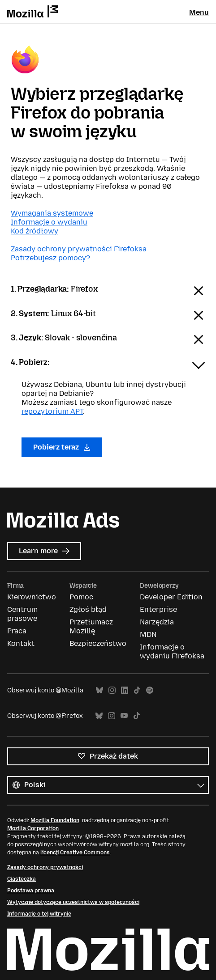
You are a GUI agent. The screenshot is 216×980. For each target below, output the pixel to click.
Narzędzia (157, 622)
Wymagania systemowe (52, 213)
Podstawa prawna (31, 891)
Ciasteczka (22, 879)
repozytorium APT (52, 411)
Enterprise (158, 609)
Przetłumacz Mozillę (91, 626)
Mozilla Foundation (55, 820)
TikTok (137, 690)
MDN (148, 634)
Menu (199, 12)
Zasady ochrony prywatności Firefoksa (79, 249)
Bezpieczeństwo (98, 643)
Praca (17, 631)
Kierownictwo (32, 597)
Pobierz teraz (62, 447)
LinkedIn (125, 690)
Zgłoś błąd (88, 609)
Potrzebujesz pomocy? (50, 258)
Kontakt (21, 643)
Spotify (150, 690)
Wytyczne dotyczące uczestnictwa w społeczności (73, 902)
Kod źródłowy (35, 231)
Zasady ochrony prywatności (45, 867)
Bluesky (99, 690)
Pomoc (81, 597)
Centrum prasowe (22, 614)
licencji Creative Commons (75, 853)
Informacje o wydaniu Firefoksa (172, 651)
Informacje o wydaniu (49, 222)
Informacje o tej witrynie (39, 914)
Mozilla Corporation (33, 828)
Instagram (112, 690)
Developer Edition (171, 597)
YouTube (124, 716)
